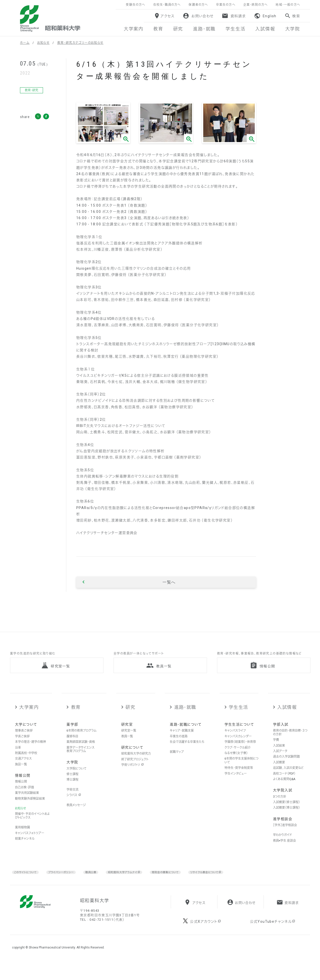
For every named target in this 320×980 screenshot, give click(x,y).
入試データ (280, 762)
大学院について (76, 779)
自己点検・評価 (24, 798)
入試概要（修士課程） (286, 813)
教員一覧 (127, 747)
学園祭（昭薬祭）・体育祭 (240, 753)
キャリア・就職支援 (182, 741)
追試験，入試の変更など (288, 779)
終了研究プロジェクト (135, 770)
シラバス (74, 806)
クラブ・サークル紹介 (238, 758)
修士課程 (72, 785)
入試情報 (287, 718)
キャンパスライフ (235, 741)
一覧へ (169, 583)
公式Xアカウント (206, 941)
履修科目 (72, 747)
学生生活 (238, 718)
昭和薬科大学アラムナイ (138, 883)
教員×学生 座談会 (284, 851)
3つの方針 (280, 807)
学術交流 (72, 800)
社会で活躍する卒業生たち (187, 753)
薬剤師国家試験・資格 (81, 753)
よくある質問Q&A (284, 790)
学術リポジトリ (132, 776)
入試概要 (279, 773)
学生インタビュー (236, 784)
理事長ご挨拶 (24, 741)
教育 (76, 718)
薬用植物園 (22, 838)
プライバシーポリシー (68, 883)
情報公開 (21, 792)
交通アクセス (23, 769)
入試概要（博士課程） (286, 818)
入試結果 (279, 756)
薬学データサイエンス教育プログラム (80, 760)
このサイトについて (28, 883)
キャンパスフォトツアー (30, 844)
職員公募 (101, 883)
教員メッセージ (76, 816)
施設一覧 (21, 775)
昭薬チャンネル (25, 849)
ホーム (25, 43)
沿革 (18, 758)
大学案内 (29, 718)
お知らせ (43, 43)
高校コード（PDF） (284, 784)
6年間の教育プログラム (81, 741)
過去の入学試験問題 (286, 767)
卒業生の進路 (179, 747)
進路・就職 (185, 718)
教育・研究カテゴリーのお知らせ (80, 43)
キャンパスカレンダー (238, 747)
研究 (130, 718)
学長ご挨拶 (22, 747)
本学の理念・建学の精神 (30, 753)
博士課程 (72, 790)
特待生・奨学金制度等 (239, 779)
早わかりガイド (282, 846)
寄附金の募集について (186, 883)
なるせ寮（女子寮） (236, 764)
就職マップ (177, 762)
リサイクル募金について (234, 883)
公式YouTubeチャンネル (273, 941)
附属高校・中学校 (26, 764)
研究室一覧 (129, 741)
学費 (276, 751)
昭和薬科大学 (50, 19)
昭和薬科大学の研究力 (136, 764)
